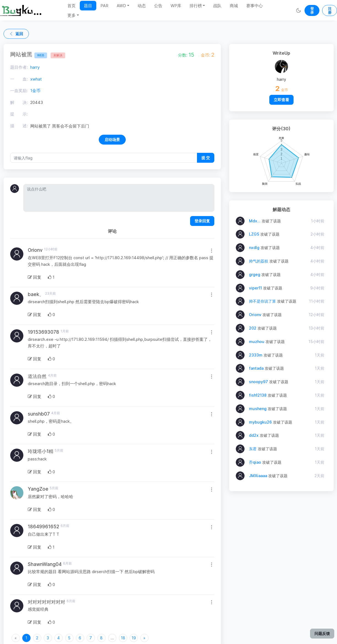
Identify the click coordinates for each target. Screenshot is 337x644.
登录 (312, 10)
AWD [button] (121, 6)
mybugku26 (260, 422)
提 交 (206, 158)
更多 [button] (72, 15)
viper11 (255, 288)
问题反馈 (322, 633)
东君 (253, 449)
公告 (158, 6)
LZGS (254, 234)
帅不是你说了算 (262, 301)
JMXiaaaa (258, 476)
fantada (256, 368)
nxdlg (254, 248)
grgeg (255, 274)
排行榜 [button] (196, 6)
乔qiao (255, 462)
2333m (256, 355)
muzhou (257, 342)
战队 (217, 6)
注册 (330, 10)
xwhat (36, 79)
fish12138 (258, 395)
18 (123, 638)
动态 (142, 6)
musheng (258, 409)
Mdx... (255, 221)
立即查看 (281, 100)
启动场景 (112, 139)
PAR (104, 6)
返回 (16, 34)
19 (134, 638)
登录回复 (202, 221)
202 (253, 328)
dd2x (254, 435)
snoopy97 (258, 382)
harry (35, 67)
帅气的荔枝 (259, 261)
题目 (88, 6)
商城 (234, 6)
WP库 (176, 6)
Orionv (255, 315)
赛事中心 (254, 6)
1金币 (35, 91)
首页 (72, 6)
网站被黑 (29, 54)
